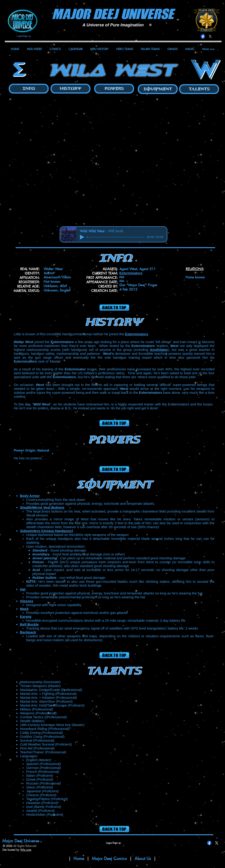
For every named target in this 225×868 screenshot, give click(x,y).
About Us (143, 858)
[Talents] (199, 89)
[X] (210, 36)
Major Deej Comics (109, 858)
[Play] (82, 237)
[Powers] (114, 89)
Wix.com (26, 850)
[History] (70, 89)
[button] (112, 161)
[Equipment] (158, 89)
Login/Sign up (24, 36)
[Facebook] (203, 36)
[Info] (29, 89)
